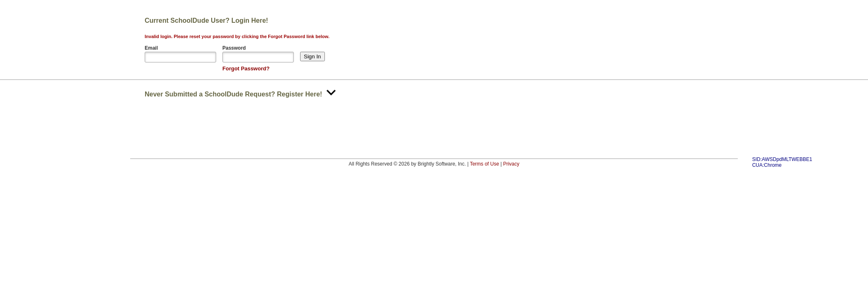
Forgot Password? (246, 68)
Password (234, 48)
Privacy (511, 164)
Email (151, 48)
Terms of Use (485, 164)
